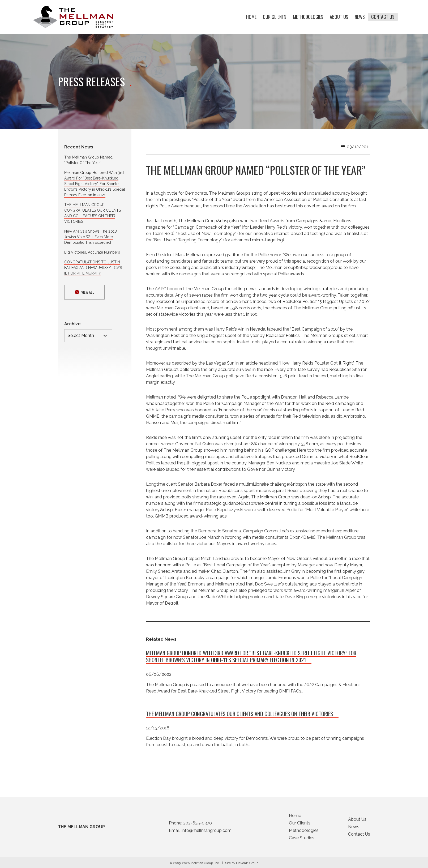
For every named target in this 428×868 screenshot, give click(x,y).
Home (251, 17)
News (360, 17)
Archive (72, 324)
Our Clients (275, 17)
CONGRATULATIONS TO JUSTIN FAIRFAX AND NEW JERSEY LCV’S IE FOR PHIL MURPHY (93, 268)
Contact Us (383, 17)
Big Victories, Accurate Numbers (92, 252)
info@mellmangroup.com (207, 832)
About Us (339, 17)
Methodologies (308, 17)
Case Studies (302, 839)
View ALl (84, 292)
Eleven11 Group (247, 865)
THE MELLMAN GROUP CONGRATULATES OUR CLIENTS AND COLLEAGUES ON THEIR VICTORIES (239, 715)
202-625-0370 (198, 825)
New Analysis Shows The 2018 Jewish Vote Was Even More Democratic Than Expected (91, 237)
